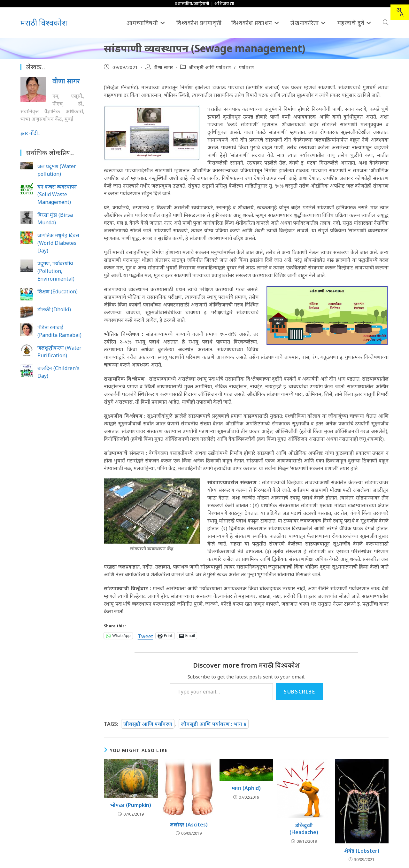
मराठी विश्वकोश (44, 23)
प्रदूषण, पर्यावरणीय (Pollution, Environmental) (56, 271)
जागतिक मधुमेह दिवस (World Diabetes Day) (58, 243)
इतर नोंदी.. (30, 133)
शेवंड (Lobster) (362, 851)
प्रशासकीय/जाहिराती (192, 3)
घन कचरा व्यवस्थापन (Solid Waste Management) (57, 194)
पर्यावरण (247, 67)
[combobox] (400, 12)
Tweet (145, 635)
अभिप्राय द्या (224, 3)
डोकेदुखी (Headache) (304, 829)
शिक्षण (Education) (58, 291)
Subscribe (299, 692)
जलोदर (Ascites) (189, 825)
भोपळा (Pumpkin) (131, 805)
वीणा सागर (163, 67)
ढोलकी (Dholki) (54, 309)
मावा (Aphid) (246, 788)
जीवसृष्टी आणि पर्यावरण (210, 67)
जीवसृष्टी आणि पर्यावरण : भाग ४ (214, 724)
